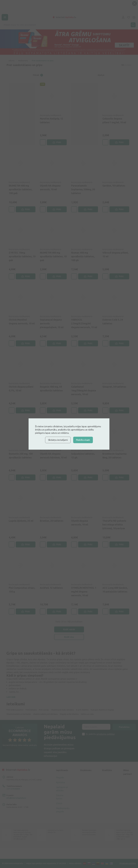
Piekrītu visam (83, 440)
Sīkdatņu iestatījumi (58, 440)
